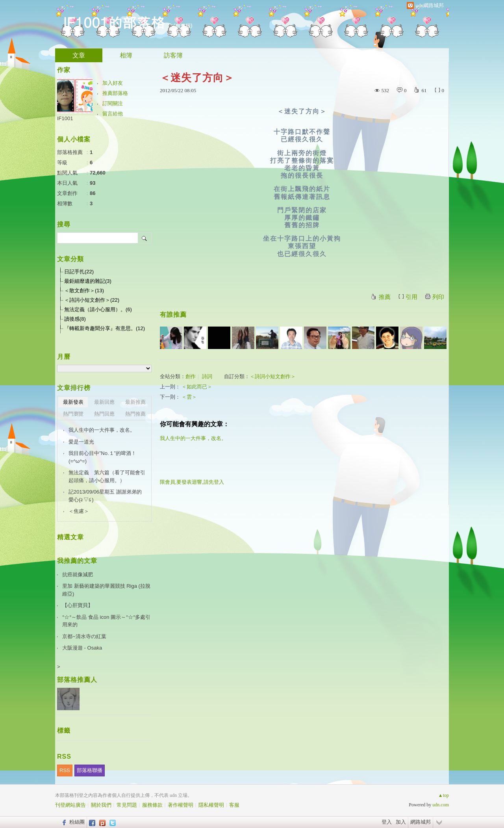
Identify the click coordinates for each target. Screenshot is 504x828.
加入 (401, 822)
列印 (438, 297)
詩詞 (207, 376)
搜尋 (145, 238)
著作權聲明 (181, 805)
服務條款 (152, 805)
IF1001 (65, 118)
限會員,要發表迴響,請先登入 (192, 482)
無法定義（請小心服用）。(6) (98, 309)
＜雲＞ (189, 397)
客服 (234, 805)
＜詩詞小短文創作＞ (273, 376)
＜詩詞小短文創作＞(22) (92, 300)
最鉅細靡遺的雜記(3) (88, 281)
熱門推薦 (135, 414)
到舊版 (183, 26)
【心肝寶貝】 (78, 605)
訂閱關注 (113, 103)
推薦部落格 (115, 93)
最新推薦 (135, 402)
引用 (411, 297)
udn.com (441, 805)
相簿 (126, 55)
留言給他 (113, 114)
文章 (79, 55)
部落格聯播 (90, 770)
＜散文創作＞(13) (84, 291)
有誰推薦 (173, 315)
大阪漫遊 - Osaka (82, 648)
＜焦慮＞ (79, 511)
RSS (65, 770)
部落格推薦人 (77, 680)
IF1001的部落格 (114, 22)
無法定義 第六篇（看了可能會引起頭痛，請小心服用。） (107, 476)
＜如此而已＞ (197, 387)
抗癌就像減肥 (78, 575)
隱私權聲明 (211, 805)
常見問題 (127, 805)
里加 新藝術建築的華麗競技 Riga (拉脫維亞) (106, 590)
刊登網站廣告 (70, 805)
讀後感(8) (75, 319)
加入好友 (113, 83)
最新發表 (73, 402)
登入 (387, 822)
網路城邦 (421, 822)
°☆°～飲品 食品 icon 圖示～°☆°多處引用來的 (106, 621)
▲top (444, 795)
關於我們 (101, 805)
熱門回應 (104, 414)
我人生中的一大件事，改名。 (193, 438)
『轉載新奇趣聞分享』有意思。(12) (105, 328)
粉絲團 (77, 822)
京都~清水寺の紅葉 (84, 636)
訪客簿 (173, 55)
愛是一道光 (81, 442)
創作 (191, 376)
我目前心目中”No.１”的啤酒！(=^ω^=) (102, 457)
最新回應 (104, 402)
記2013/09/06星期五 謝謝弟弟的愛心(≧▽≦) (105, 496)
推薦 (385, 297)
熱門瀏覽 (73, 414)
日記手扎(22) (79, 272)
